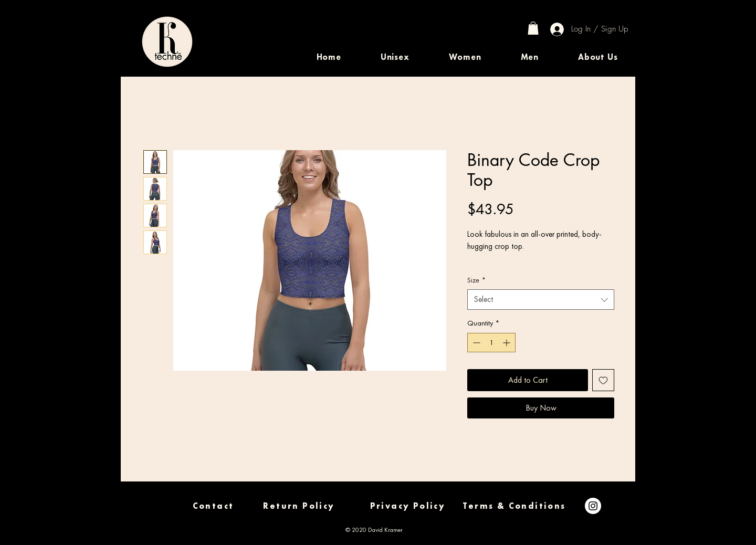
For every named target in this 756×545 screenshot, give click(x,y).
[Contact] (213, 506)
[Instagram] (593, 506)
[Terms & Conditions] (514, 506)
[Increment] (507, 343)
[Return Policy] (299, 506)
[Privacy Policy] (408, 506)
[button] (395, 57)
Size (476, 280)
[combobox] (541, 300)
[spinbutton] (491, 343)
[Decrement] (475, 343)
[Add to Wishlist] (603, 380)
